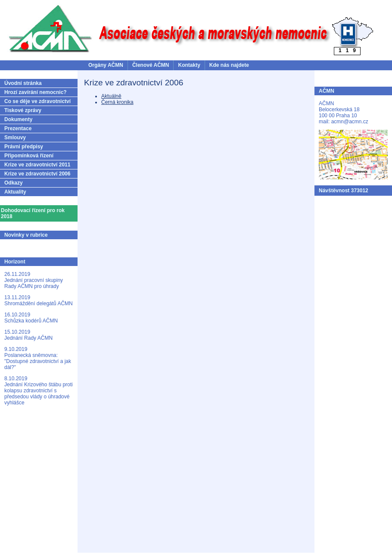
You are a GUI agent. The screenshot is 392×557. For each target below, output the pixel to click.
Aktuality (15, 192)
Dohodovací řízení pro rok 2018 (33, 213)
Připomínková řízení (29, 156)
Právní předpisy (24, 147)
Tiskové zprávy (23, 110)
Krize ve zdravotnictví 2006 (37, 174)
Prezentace (18, 128)
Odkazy (14, 183)
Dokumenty (18, 119)
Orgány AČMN (106, 65)
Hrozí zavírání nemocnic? (36, 92)
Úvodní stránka (23, 83)
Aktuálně (111, 96)
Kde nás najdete (229, 65)
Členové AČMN (151, 65)
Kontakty (189, 65)
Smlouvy (15, 138)
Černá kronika (117, 102)
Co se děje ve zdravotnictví (37, 101)
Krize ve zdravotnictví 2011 (37, 165)
